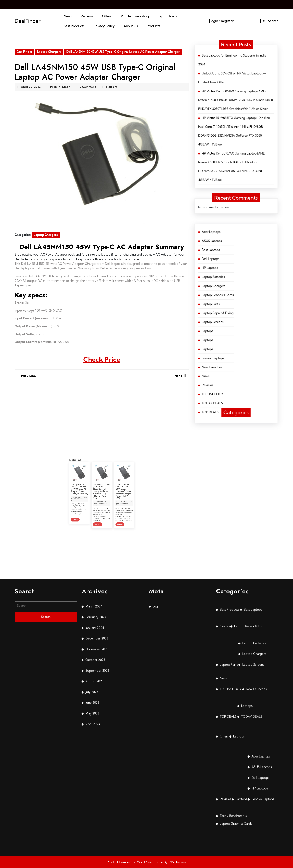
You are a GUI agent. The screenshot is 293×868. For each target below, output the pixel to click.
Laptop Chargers (49, 52)
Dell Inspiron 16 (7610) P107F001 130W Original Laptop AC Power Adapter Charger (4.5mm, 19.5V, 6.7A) (108, 497)
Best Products (74, 26)
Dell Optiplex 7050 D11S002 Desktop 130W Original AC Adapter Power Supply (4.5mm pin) (95, 496)
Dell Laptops (231, 268)
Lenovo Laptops (231, 288)
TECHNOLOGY (231, 295)
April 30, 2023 (31, 87)
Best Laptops (231, 266)
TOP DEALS (231, 298)
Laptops (230, 282)
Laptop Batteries (232, 272)
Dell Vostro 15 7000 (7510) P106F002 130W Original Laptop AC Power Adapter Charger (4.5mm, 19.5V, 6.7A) (102, 497)
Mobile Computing (135, 16)
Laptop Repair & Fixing (232, 279)
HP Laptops (231, 270)
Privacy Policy (104, 26)
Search (270, 21)
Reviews (87, 16)
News (68, 16)
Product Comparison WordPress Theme (135, 862)
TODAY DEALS (231, 296)
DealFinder (28, 21)
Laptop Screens (231, 280)
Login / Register (222, 21)
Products (153, 26)
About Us (131, 26)
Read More (94, 505)
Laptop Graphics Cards (232, 275)
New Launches (231, 289)
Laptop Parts (167, 16)
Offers (107, 16)
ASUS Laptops (231, 265)
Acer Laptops (231, 263)
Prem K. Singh (60, 87)
